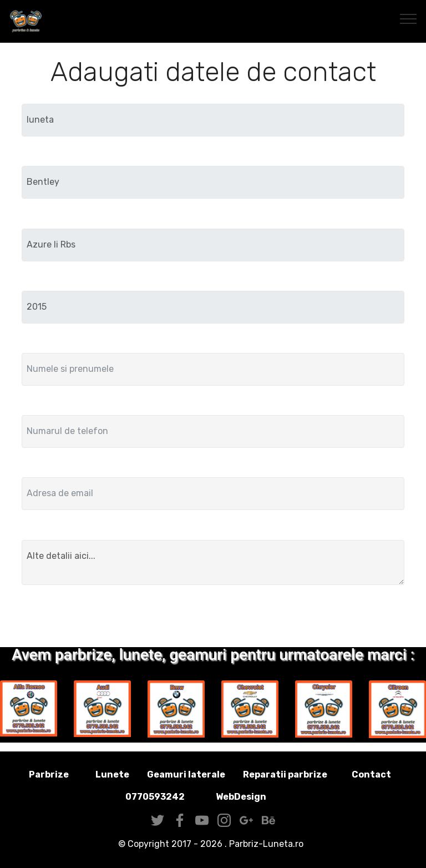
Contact (371, 774)
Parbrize (49, 774)
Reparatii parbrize (285, 774)
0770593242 (155, 797)
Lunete (112, 774)
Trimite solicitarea (213, 618)
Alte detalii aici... (213, 563)
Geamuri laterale (186, 774)
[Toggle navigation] (409, 18)
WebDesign (258, 797)
